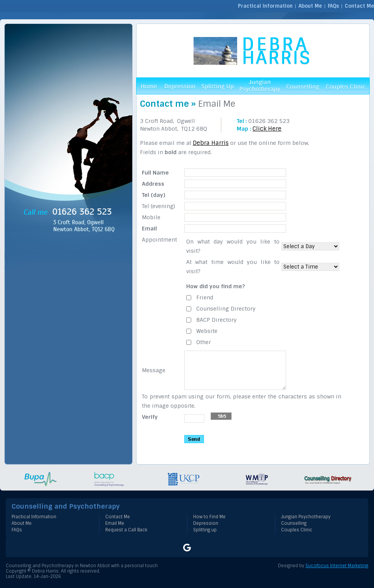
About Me (310, 6)
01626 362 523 (269, 121)
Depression (179, 86)
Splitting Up (217, 86)
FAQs (333, 6)
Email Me (115, 523)
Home (148, 86)
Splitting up (205, 530)
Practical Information (265, 6)
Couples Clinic (346, 86)
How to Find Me (209, 517)
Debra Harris (211, 143)
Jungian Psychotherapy (260, 86)
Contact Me (359, 6)
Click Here (267, 129)
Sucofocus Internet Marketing (337, 566)
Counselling (302, 86)
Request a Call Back (126, 530)
